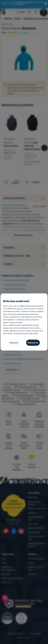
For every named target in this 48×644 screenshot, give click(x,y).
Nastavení (14, 343)
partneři (19, 309)
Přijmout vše (33, 343)
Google (30, 309)
